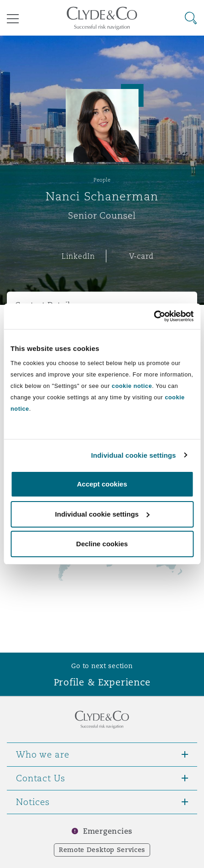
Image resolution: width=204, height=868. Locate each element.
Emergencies (108, 831)
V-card (141, 256)
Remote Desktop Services (102, 850)
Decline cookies (102, 544)
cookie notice (132, 386)
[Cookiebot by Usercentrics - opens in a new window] (154, 316)
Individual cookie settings (134, 455)
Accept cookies (102, 484)
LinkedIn (78, 256)
